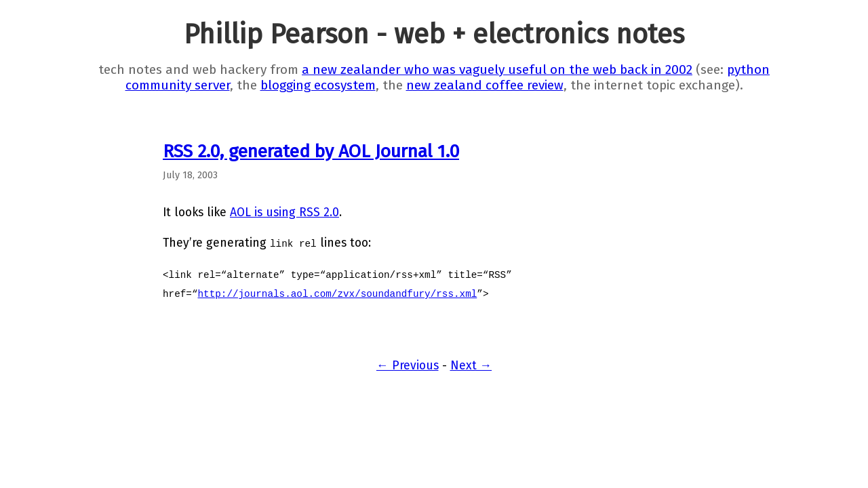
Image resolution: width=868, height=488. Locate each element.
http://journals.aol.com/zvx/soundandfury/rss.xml (337, 293)
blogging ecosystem (318, 85)
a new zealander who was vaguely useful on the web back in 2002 (497, 69)
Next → (471, 366)
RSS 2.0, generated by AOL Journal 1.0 (311, 151)
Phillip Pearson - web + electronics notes (434, 35)
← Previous (408, 366)
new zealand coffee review (485, 85)
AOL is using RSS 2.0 (284, 212)
